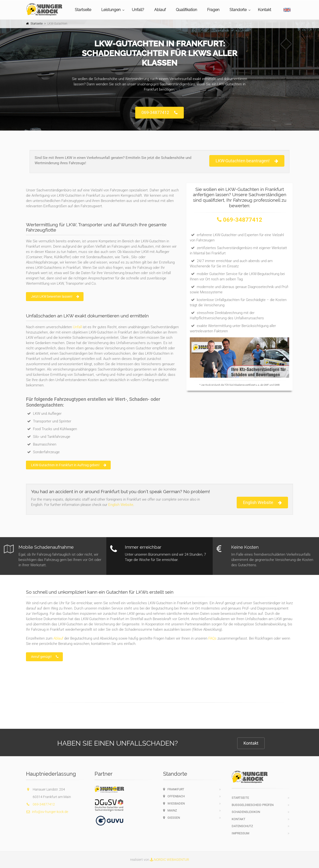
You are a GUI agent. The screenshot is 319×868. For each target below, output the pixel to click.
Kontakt (265, 10)
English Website (121, 505)
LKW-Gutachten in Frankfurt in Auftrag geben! (69, 465)
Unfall (77, 327)
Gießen (172, 818)
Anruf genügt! (45, 657)
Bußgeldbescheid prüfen (253, 805)
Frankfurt (174, 789)
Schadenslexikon (246, 812)
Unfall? (138, 10)
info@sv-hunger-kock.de (47, 812)
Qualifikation (186, 10)
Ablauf (160, 10)
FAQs (212, 638)
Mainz (170, 810)
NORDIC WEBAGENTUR (169, 860)
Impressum (240, 833)
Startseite (83, 10)
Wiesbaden (174, 803)
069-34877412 (159, 113)
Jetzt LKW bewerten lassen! (55, 296)
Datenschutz (242, 826)
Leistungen (111, 10)
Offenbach (174, 796)
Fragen (213, 10)
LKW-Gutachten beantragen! (247, 161)
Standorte (238, 10)
